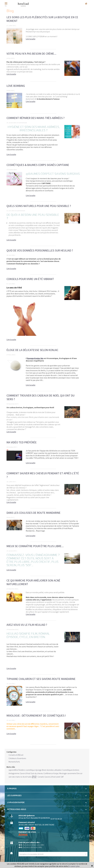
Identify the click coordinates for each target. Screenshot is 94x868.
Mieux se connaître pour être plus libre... (35, 546)
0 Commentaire (22, 123)
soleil (58, 777)
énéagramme (14, 773)
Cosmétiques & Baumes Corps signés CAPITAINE (38, 165)
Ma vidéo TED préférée (22, 442)
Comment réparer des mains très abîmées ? (36, 118)
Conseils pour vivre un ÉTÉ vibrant (30, 279)
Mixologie (63, 773)
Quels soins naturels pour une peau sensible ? (39, 206)
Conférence (48, 773)
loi (21, 777)
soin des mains (14, 777)
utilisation (58, 770)
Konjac (56, 773)
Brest (44, 770)
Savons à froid (50, 777)
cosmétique (30, 770)
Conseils (41, 777)
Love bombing (16, 86)
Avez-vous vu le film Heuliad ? (27, 625)
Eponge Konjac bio (35, 358)
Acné (25, 777)
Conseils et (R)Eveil (16, 755)
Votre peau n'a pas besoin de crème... (31, 54)
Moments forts (14, 762)
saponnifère (13, 770)
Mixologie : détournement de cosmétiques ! (36, 716)
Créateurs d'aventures (17, 758)
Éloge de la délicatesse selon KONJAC (32, 350)
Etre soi (79, 773)
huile (29, 777)
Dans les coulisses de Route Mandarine (34, 513)
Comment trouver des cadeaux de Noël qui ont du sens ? (41, 397)
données (50, 770)
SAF (62, 777)
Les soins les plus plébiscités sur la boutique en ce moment (42, 19)
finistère (22, 770)
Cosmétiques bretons (71, 770)
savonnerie (72, 773)
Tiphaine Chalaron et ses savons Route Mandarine (41, 679)
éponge (38, 770)
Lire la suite (31, 39)
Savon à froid (25, 773)
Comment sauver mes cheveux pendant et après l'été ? (43, 475)
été (34, 777)
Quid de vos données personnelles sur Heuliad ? (40, 250)
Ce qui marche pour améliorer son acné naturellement (33, 582)
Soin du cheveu (37, 773)
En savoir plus (74, 866)
